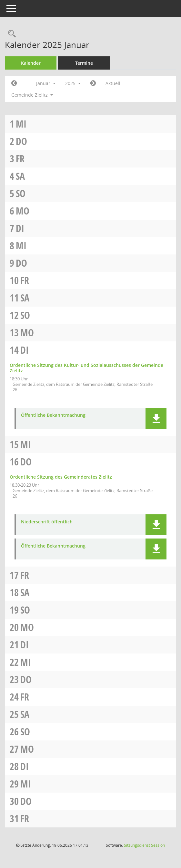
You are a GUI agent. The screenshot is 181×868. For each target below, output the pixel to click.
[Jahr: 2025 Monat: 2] (93, 83)
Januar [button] (46, 83)
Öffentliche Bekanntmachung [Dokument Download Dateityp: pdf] (53, 415)
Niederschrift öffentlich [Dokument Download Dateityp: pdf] (47, 522)
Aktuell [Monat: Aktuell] (113, 83)
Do (21, 141)
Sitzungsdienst (144, 845)
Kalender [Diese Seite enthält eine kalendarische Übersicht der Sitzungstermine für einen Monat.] (31, 63)
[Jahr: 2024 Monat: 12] (14, 83)
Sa (20, 176)
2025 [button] (73, 83)
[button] (156, 418)
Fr (20, 159)
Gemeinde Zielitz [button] (32, 95)
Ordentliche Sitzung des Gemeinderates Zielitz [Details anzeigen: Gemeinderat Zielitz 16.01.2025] (61, 477)
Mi (21, 124)
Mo (23, 211)
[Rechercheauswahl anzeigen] (10, 34)
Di (20, 228)
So (21, 193)
